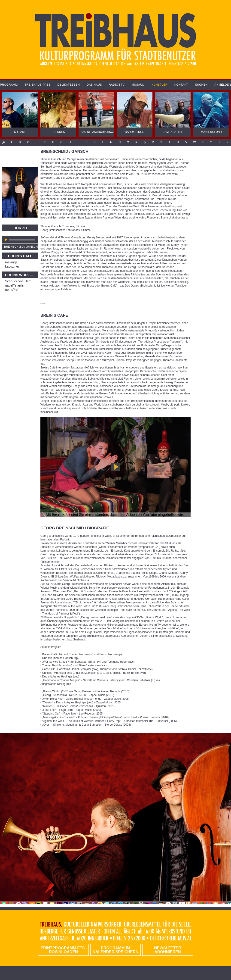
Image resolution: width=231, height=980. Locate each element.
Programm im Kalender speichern (115, 950)
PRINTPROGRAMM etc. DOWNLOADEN (63, 950)
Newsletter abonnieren (168, 950)
